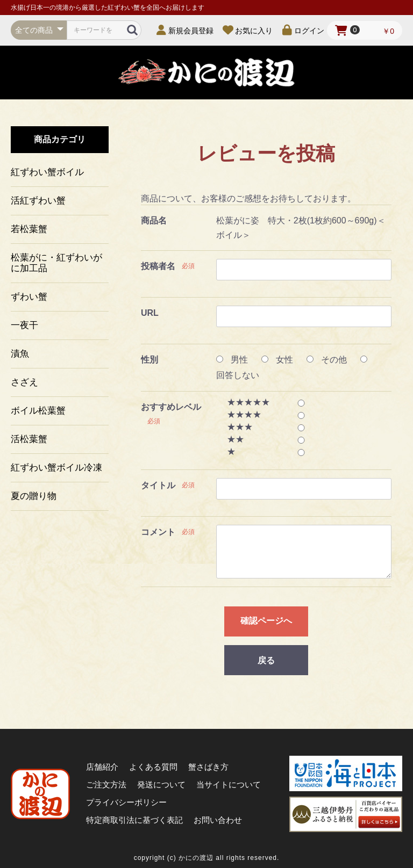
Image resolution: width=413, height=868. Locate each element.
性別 (149, 360)
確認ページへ (266, 621)
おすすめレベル (171, 407)
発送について (161, 784)
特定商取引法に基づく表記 (134, 820)
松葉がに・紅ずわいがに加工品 (56, 263)
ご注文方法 (106, 784)
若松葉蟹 (29, 229)
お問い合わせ (218, 820)
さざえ (24, 382)
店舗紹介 (102, 767)
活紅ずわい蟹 (38, 201)
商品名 (154, 220)
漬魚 (20, 354)
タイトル (158, 485)
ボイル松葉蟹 (38, 411)
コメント (158, 532)
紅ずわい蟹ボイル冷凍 (56, 468)
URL (150, 313)
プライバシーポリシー (126, 802)
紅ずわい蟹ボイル (47, 172)
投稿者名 (158, 266)
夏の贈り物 (34, 496)
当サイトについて (229, 784)
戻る (266, 660)
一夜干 (24, 325)
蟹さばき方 (208, 767)
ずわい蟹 (29, 297)
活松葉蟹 (29, 439)
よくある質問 (153, 767)
